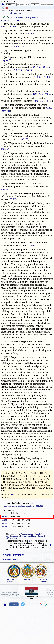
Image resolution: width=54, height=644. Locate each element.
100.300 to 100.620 (42, 94)
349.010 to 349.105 (42, 101)
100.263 (13, 199)
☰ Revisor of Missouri (11, 2)
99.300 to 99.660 (41, 77)
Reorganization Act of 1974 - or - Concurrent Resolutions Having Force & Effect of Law (26, 536)
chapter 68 (6, 60)
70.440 (14, 495)
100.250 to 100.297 (10, 27)
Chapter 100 (15, 13)
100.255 (4, 517)
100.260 (24, 139)
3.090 (31, 541)
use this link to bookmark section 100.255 (23, 506)
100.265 (30, 34)
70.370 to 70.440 (41, 67)
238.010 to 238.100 (23, 70)
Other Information (15, 555)
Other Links (11, 560)
